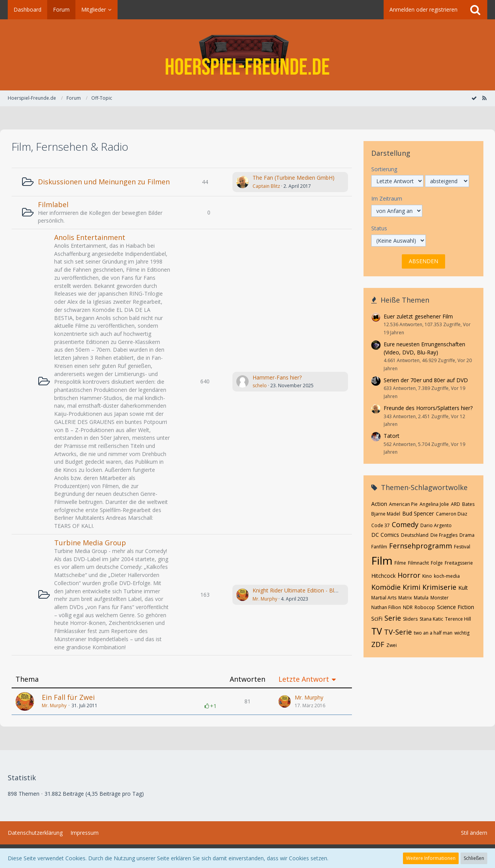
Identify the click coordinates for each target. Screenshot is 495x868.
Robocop (425, 607)
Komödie (386, 587)
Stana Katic (431, 619)
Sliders (410, 619)
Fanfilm (379, 547)
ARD (456, 504)
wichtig (462, 633)
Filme (400, 563)
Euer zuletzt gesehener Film (418, 316)
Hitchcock (383, 576)
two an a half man (433, 633)
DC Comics (385, 535)
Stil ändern (474, 833)
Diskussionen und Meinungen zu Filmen (104, 182)
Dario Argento (436, 525)
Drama (467, 535)
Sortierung (384, 169)
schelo (260, 385)
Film (382, 560)
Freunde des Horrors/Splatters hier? (428, 408)
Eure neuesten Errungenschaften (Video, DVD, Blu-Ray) (424, 348)
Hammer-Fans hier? (277, 377)
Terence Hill (458, 619)
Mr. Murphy (265, 599)
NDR (408, 607)
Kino (427, 576)
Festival (462, 547)
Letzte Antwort (304, 679)
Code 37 (381, 525)
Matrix (405, 598)
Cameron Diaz (451, 514)
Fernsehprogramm (421, 546)
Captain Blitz (266, 186)
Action (379, 504)
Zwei (392, 645)
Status (379, 228)
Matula (421, 598)
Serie (393, 618)
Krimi (411, 587)
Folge (437, 563)
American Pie (403, 504)
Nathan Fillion (386, 607)
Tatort (392, 436)
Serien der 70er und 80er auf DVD (426, 380)
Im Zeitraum (387, 198)
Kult (463, 588)
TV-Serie (398, 632)
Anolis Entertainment (90, 237)
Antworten (247, 679)
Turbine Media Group (90, 543)
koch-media (447, 576)
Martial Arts (384, 598)
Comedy (405, 524)
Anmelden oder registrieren (423, 9)
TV (377, 631)
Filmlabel (53, 204)
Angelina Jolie (434, 504)
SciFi (377, 619)
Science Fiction (456, 607)
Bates (468, 504)
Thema (27, 679)
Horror (409, 575)
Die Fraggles (444, 535)
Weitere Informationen (431, 858)
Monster (440, 598)
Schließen (474, 858)
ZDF (378, 644)
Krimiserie (439, 587)
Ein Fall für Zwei (68, 697)
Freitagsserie (459, 563)
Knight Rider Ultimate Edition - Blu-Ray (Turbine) (312, 590)
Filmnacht (418, 563)
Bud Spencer (418, 513)
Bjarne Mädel (386, 514)
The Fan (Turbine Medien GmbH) (294, 178)
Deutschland (415, 535)
